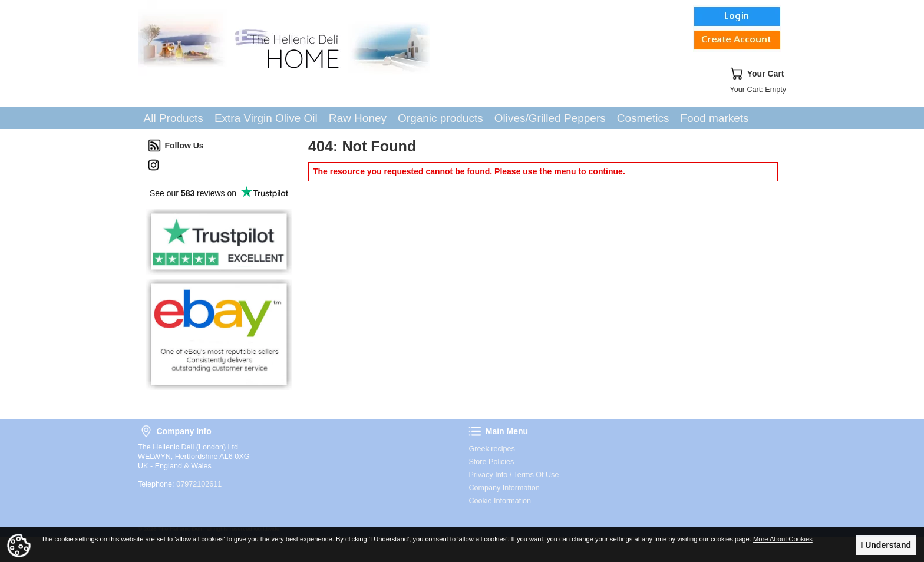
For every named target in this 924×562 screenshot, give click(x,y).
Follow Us (154, 146)
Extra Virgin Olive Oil (266, 118)
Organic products (440, 118)
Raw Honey (358, 118)
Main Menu (475, 431)
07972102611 (199, 484)
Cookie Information (500, 501)
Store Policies (491, 462)
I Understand (886, 545)
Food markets (714, 118)
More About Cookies (783, 539)
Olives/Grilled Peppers (550, 118)
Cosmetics (643, 118)
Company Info (146, 431)
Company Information (504, 488)
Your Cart (737, 74)
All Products (174, 118)
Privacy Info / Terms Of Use (514, 475)
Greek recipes (491, 449)
